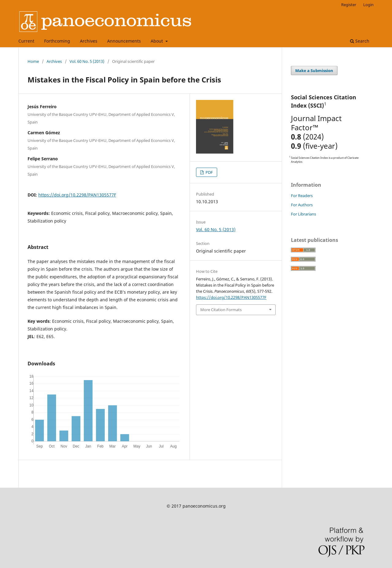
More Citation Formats (221, 310)
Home (33, 61)
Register (349, 5)
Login (368, 5)
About (157, 41)
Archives (89, 41)
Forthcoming (57, 41)
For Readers (302, 196)
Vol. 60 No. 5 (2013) (87, 61)
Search (360, 41)
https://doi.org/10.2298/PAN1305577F (77, 195)
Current (26, 41)
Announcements (124, 41)
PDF (209, 172)
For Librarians (303, 214)
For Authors (302, 205)
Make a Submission (314, 71)
